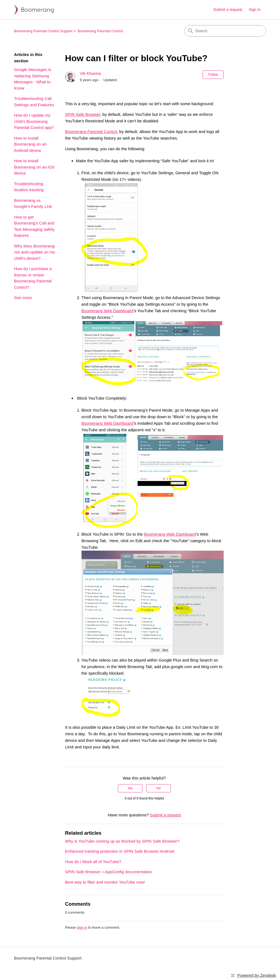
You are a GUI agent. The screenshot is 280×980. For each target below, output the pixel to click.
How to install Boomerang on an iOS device (34, 167)
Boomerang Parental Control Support (43, 31)
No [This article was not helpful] (158, 788)
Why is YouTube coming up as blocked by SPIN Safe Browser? (122, 841)
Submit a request (228, 10)
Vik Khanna (90, 73)
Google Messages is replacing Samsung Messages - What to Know (33, 79)
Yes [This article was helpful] (130, 788)
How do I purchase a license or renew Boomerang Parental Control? (33, 278)
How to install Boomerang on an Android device (30, 144)
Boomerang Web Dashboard (107, 311)
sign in (82, 927)
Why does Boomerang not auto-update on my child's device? (34, 252)
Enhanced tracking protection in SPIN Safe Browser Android (120, 851)
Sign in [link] (255, 10)
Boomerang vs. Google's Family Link (33, 203)
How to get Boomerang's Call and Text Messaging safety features (34, 226)
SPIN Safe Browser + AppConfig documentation (109, 872)
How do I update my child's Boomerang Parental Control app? (34, 121)
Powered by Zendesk (257, 975)
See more (23, 298)
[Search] (225, 31)
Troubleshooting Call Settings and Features (34, 102)
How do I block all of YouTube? (93, 862)
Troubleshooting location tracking (29, 187)
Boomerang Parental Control (100, 31)
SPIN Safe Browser (83, 114)
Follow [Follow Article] (213, 75)
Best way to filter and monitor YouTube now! (105, 882)
